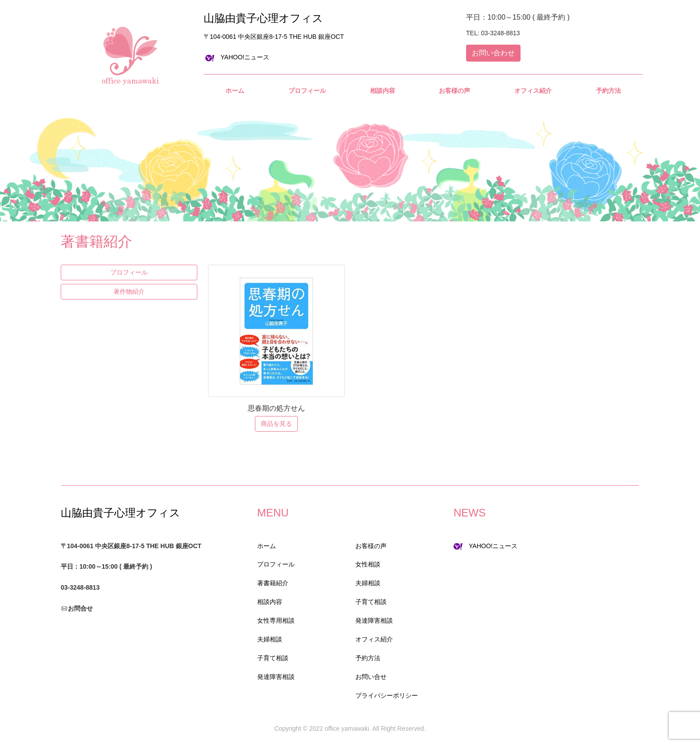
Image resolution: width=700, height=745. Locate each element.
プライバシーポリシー (387, 695)
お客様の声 (371, 546)
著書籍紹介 (273, 583)
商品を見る (276, 424)
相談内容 (270, 602)
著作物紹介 (129, 291)
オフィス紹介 (374, 639)
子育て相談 (273, 658)
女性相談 (368, 564)
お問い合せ (371, 677)
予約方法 (368, 658)
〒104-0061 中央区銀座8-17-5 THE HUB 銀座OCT (274, 37)
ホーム (267, 546)
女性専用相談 (276, 620)
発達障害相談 (276, 677)
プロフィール (129, 272)
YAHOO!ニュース (237, 57)
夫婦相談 (270, 639)
